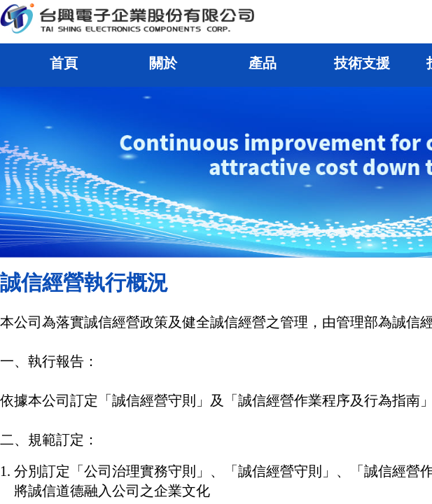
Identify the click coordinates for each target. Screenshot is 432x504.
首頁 (64, 63)
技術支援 (362, 63)
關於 (163, 63)
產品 (263, 63)
